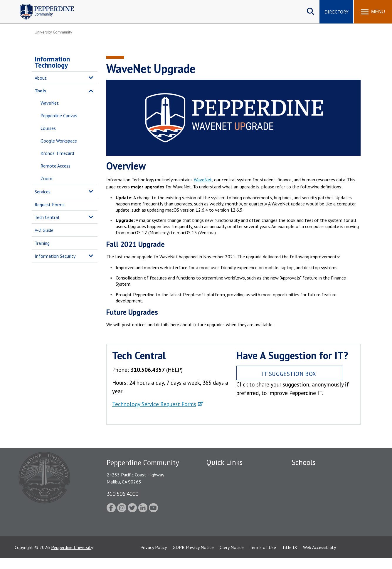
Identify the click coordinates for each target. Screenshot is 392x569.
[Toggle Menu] (373, 12)
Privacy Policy (154, 558)
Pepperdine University (72, 558)
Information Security (55, 256)
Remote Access (55, 166)
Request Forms (50, 205)
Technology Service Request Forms (154, 404)
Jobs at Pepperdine (225, 504)
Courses (48, 128)
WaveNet (50, 103)
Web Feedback (220, 535)
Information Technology (52, 62)
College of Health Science (317, 530)
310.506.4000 (122, 494)
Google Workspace (59, 141)
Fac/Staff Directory (226, 473)
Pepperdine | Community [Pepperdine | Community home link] (42, 5)
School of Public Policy (314, 520)
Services (43, 192)
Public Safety (219, 483)
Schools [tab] (303, 462)
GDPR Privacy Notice (193, 558)
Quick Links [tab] (224, 462)
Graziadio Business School (317, 494)
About (41, 78)
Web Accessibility (319, 558)
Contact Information (227, 524)
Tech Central (47, 217)
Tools (41, 91)
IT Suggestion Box (289, 374)
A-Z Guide (44, 230)
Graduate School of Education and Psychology (325, 507)
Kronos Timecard (57, 153)
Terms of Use (263, 558)
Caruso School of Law (313, 483)
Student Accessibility (227, 514)
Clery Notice (232, 558)
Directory (337, 12)
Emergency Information (230, 494)
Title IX (290, 558)
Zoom (46, 178)
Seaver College (306, 473)
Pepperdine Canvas (59, 116)
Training (42, 243)
